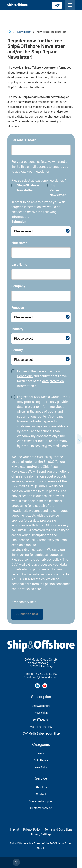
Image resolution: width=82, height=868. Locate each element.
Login (57, 5)
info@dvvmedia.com (45, 677)
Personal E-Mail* (24, 140)
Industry (17, 329)
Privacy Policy (32, 829)
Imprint (15, 829)
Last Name (19, 264)
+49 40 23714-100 (46, 674)
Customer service (41, 808)
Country (17, 350)
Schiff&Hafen (41, 720)
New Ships (41, 713)
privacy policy (51, 560)
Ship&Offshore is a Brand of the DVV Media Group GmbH (41, 846)
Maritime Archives (41, 727)
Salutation (19, 222)
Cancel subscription (41, 801)
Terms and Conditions (58, 829)
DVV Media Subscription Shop (41, 733)
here (38, 589)
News (41, 753)
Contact (41, 794)
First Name (19, 243)
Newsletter (24, 32)
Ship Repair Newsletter (58, 190)
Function (18, 308)
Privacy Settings (41, 834)
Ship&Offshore (41, 706)
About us (41, 787)
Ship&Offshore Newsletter (28, 188)
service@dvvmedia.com (52, 446)
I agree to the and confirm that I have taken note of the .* (42, 379)
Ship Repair (41, 760)
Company (18, 286)
